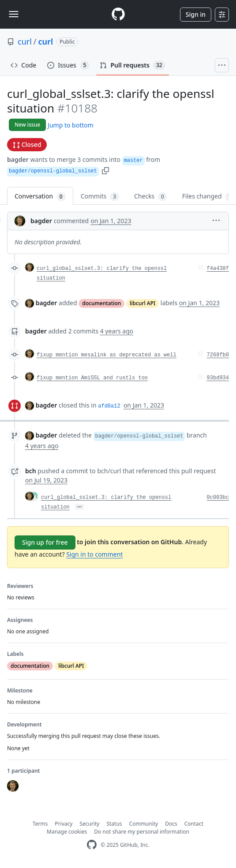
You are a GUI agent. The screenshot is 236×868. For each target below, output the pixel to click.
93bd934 (218, 378)
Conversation (40, 196)
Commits (100, 196)
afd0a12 (109, 406)
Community (144, 824)
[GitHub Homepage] (92, 845)
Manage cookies (67, 832)
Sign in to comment (94, 554)
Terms (40, 824)
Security (89, 824)
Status (114, 824)
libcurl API (142, 303)
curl (25, 41)
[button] (105, 170)
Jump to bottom (71, 125)
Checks (151, 196)
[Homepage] (118, 14)
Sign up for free (45, 542)
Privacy (64, 824)
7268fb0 (218, 355)
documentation (101, 303)
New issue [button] (27, 125)
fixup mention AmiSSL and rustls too (92, 378)
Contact (194, 824)
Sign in (196, 14)
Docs (171, 824)
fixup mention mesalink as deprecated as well (107, 355)
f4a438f (218, 269)
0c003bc (218, 498)
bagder (18, 159)
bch (31, 471)
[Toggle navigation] (14, 14)
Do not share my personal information (142, 832)
